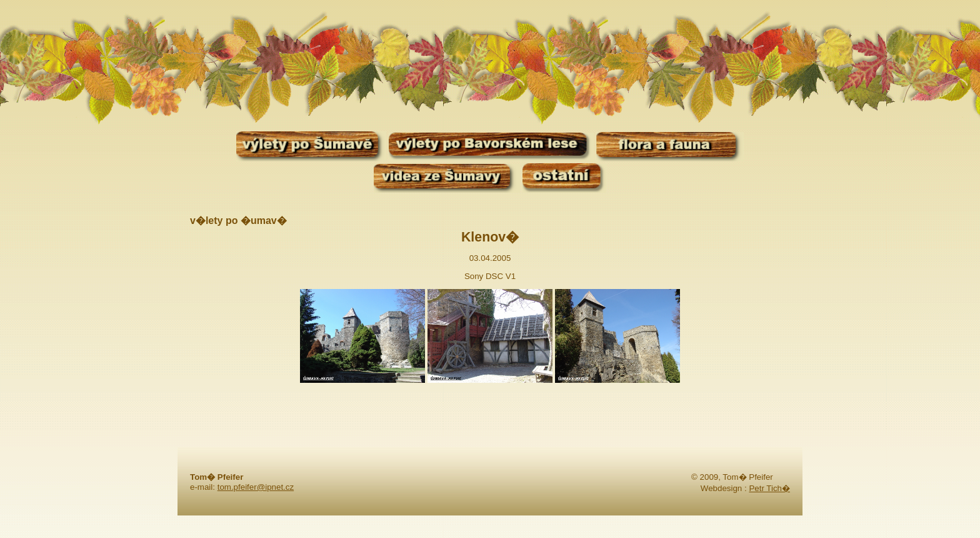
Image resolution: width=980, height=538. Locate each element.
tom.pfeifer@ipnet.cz (256, 487)
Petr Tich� (769, 488)
